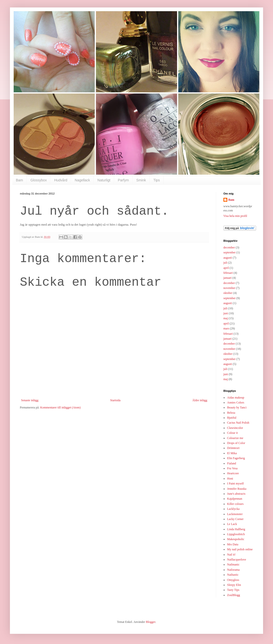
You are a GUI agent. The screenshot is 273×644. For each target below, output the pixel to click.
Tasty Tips (233, 590)
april (226, 268)
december (229, 247)
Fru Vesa (232, 468)
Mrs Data (233, 544)
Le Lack (232, 524)
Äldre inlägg (200, 400)
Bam (19, 180)
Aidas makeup (236, 398)
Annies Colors (236, 402)
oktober (228, 293)
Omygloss (233, 580)
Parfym (123, 180)
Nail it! (231, 555)
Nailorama (233, 570)
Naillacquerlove (237, 560)
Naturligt (104, 180)
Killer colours (235, 504)
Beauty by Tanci (237, 407)
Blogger (151, 622)
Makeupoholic (236, 539)
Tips (157, 180)
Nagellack (82, 180)
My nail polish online (240, 549)
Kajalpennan (235, 499)
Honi (230, 479)
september (229, 252)
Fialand (232, 463)
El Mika (232, 453)
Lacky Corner (235, 519)
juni (226, 313)
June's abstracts (236, 494)
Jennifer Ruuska (237, 489)
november (229, 288)
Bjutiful (232, 418)
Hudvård (61, 180)
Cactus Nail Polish (238, 423)
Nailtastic (233, 575)
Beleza (231, 413)
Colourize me (235, 438)
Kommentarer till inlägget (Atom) (60, 407)
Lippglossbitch (236, 534)
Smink (141, 180)
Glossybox (39, 180)
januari (227, 278)
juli (225, 263)
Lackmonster (235, 514)
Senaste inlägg (30, 400)
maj (226, 318)
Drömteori (233, 448)
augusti (228, 258)
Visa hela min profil (235, 216)
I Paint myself (235, 483)
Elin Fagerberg (236, 458)
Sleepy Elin (234, 585)
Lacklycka (233, 509)
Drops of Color (236, 443)
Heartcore (233, 473)
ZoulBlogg (234, 595)
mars (226, 328)
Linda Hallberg (236, 529)
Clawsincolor (235, 428)
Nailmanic (233, 564)
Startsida (115, 400)
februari (228, 273)
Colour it (232, 433)
